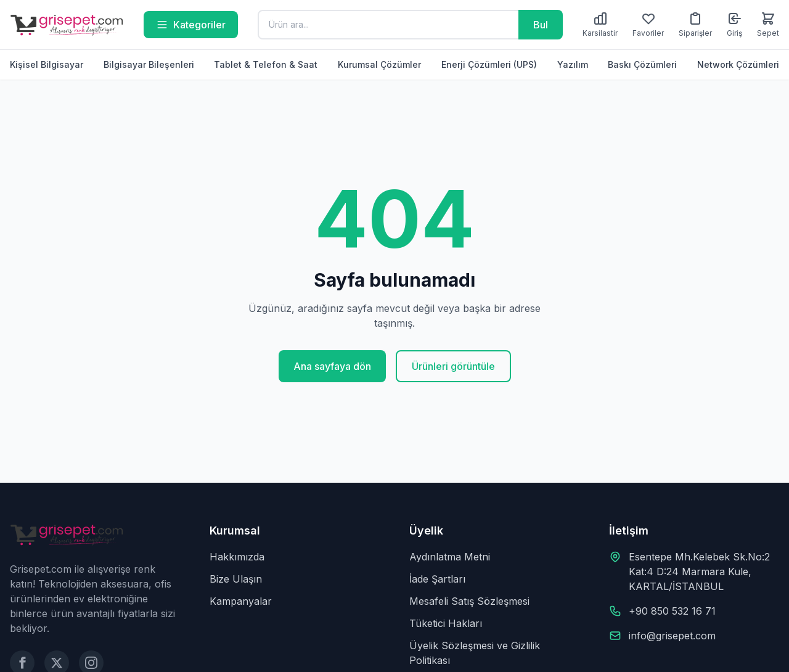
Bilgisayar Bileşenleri (149, 64)
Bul (541, 25)
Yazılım (573, 64)
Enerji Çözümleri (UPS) (489, 64)
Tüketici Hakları (446, 623)
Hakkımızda (237, 557)
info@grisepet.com (672, 636)
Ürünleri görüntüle (453, 366)
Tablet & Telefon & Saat (266, 64)
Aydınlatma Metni (450, 557)
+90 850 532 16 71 (672, 611)
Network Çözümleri (738, 64)
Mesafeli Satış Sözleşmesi (469, 601)
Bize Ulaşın (236, 579)
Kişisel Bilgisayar (47, 64)
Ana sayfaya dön (332, 366)
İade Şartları (437, 579)
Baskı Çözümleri (642, 64)
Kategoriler (191, 25)
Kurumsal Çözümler (379, 64)
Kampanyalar (241, 601)
